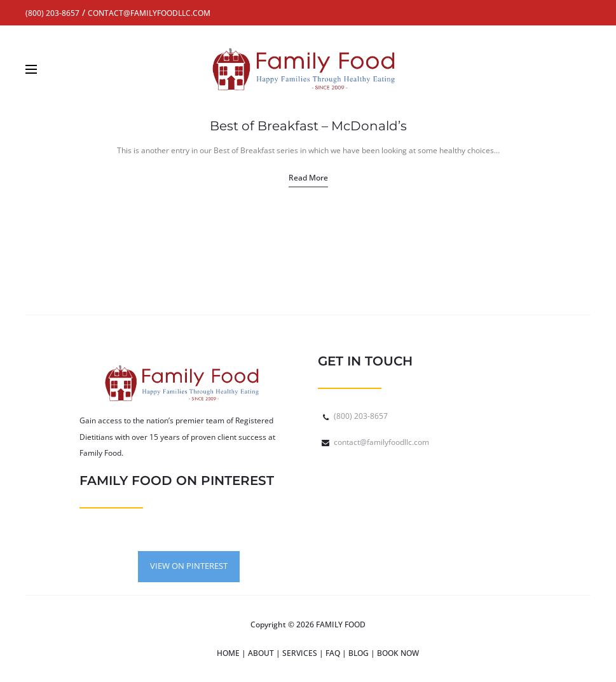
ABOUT (261, 653)
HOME (228, 653)
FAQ (333, 653)
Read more (308, 178)
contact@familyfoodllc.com (381, 442)
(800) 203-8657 (361, 416)
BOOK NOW (398, 653)
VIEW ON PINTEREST (189, 566)
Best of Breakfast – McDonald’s (308, 126)
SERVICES (300, 653)
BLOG (359, 653)
